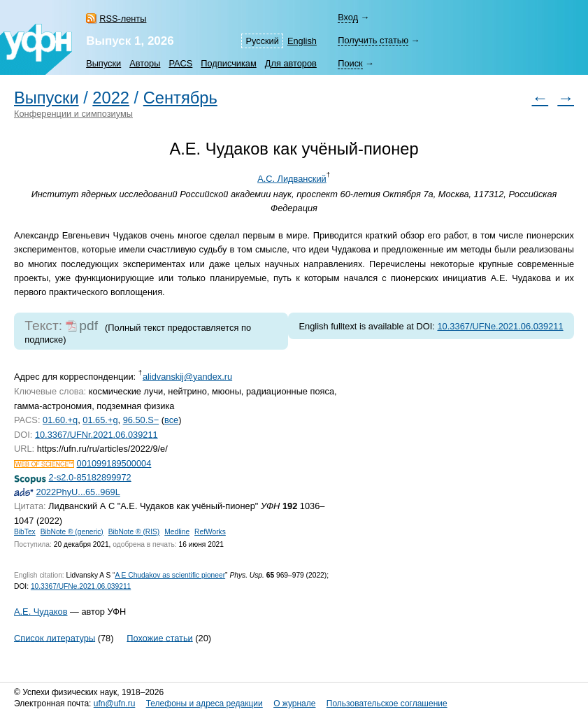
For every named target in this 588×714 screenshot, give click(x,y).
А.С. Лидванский (292, 179)
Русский (262, 41)
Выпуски (103, 63)
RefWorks (210, 532)
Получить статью (373, 40)
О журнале (294, 704)
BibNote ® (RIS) (134, 532)
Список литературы (55, 637)
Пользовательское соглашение (387, 704)
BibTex (25, 532)
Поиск (350, 63)
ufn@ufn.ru (115, 704)
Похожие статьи (159, 637)
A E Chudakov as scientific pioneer (171, 575)
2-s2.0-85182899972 (90, 477)
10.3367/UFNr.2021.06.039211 (96, 435)
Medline (177, 532)
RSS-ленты (123, 19)
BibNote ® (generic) (72, 532)
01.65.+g (100, 420)
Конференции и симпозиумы (73, 114)
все (171, 420)
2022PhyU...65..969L (78, 492)
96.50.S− (141, 420)
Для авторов (291, 63)
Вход (348, 17)
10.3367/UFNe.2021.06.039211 (500, 326)
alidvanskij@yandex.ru (187, 377)
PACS (180, 63)
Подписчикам (228, 63)
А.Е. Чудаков (41, 612)
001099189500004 (114, 463)
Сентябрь (180, 98)
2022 (111, 98)
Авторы (145, 63)
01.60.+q (60, 420)
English (302, 41)
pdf (88, 326)
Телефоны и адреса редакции (205, 704)
